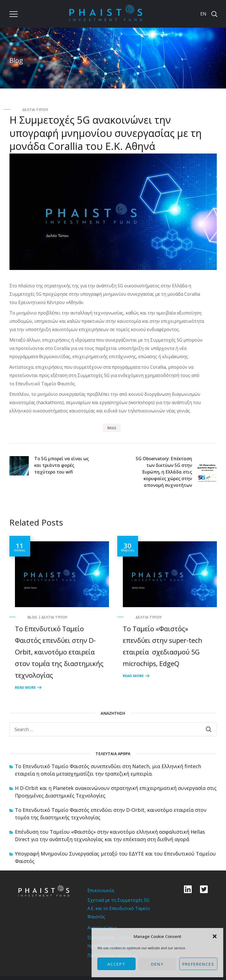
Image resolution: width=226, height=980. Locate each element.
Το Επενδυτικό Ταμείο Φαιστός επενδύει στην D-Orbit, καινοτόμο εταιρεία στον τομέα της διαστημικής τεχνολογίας (59, 652)
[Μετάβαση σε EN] (203, 14)
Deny (157, 964)
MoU (112, 428)
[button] (215, 936)
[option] (59, 614)
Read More (25, 687)
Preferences (198, 964)
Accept (117, 964)
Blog (33, 617)
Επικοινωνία (101, 890)
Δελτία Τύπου (35, 110)
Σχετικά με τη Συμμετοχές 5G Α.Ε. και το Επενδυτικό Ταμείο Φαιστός (119, 908)
